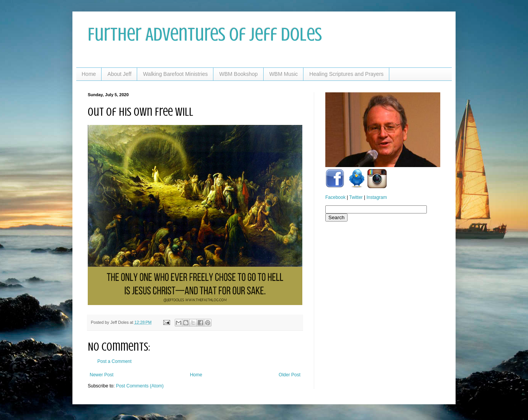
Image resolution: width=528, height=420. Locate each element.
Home (89, 74)
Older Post (289, 375)
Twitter (356, 197)
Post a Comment (114, 361)
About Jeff (119, 74)
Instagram (376, 197)
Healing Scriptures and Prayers (346, 74)
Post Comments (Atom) (140, 386)
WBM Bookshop (238, 74)
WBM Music (284, 74)
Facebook (335, 197)
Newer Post (102, 375)
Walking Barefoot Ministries (175, 74)
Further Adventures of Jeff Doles (205, 34)
